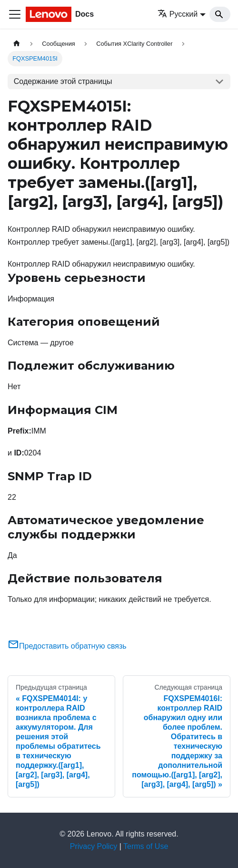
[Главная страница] (17, 44)
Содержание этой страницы (63, 81)
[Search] (220, 14)
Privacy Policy (94, 846)
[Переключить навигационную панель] (15, 14)
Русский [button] (178, 14)
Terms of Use (146, 846)
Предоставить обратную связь (67, 646)
